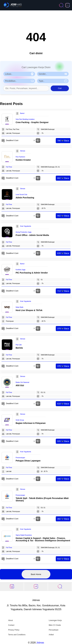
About (11, 620)
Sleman (23, 151)
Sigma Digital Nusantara (24, 535)
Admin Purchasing (25, 198)
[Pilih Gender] (53, 74)
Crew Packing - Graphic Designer (32, 122)
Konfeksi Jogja (20, 270)
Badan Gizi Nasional (22, 382)
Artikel (51, 635)
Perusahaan (54, 630)
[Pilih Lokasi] (19, 74)
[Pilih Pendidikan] (19, 81)
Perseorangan (20, 458)
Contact (11, 625)
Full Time (9, 167)
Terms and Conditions (17, 635)
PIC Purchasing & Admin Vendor (32, 273)
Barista (19, 348)
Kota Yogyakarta (26, 226)
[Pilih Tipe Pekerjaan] (53, 81)
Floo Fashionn (20, 157)
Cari (60, 88)
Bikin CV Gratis (55, 625)
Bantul (22, 113)
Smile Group (20, 420)
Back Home (36, 574)
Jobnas (40, 643)
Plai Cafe (19, 345)
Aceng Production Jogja (24, 232)
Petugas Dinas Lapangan (28, 461)
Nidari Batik (19, 307)
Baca (63, 141)
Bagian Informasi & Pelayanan (31, 423)
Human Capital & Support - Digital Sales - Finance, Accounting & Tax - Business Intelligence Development (43, 539)
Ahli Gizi (20, 385)
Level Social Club (21, 195)
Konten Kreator (23, 160)
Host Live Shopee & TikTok (29, 310)
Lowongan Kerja (55, 620)
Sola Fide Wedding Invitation (25, 119)
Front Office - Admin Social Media (32, 235)
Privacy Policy (14, 630)
